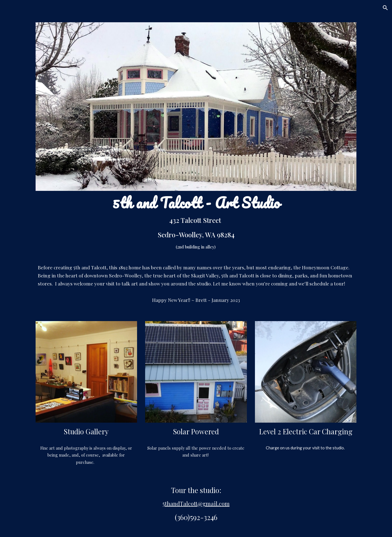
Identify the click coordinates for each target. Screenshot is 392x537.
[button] (385, 8)
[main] (196, 225)
